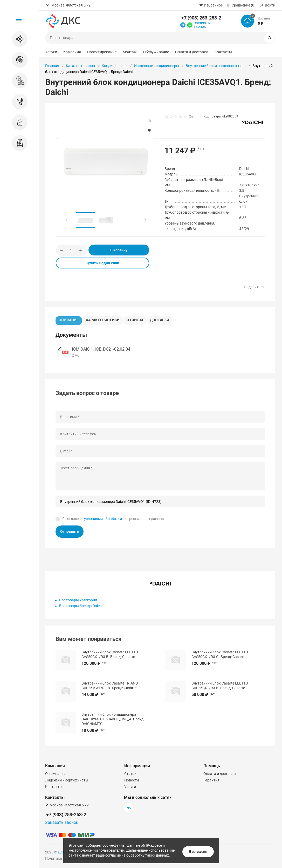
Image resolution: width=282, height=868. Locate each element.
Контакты (223, 52)
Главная (52, 66)
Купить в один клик (102, 263)
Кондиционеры (115, 66)
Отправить (70, 533)
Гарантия (211, 780)
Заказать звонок (202, 25)
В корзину (119, 250)
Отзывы (138, 319)
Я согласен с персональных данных (113, 520)
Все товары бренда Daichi (81, 607)
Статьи (130, 774)
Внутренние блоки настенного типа (216, 66)
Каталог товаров (80, 66)
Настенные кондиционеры (157, 66)
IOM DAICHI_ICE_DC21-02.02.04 (101, 351)
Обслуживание (156, 52)
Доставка (165, 319)
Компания (72, 52)
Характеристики (105, 319)
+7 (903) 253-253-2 (201, 18)
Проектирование (102, 52)
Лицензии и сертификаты (67, 780)
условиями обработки (103, 520)
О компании (55, 774)
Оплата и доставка (192, 52)
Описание (70, 319)
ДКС (62, 852)
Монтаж (130, 52)
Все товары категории (78, 602)
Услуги (51, 52)
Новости (132, 780)
